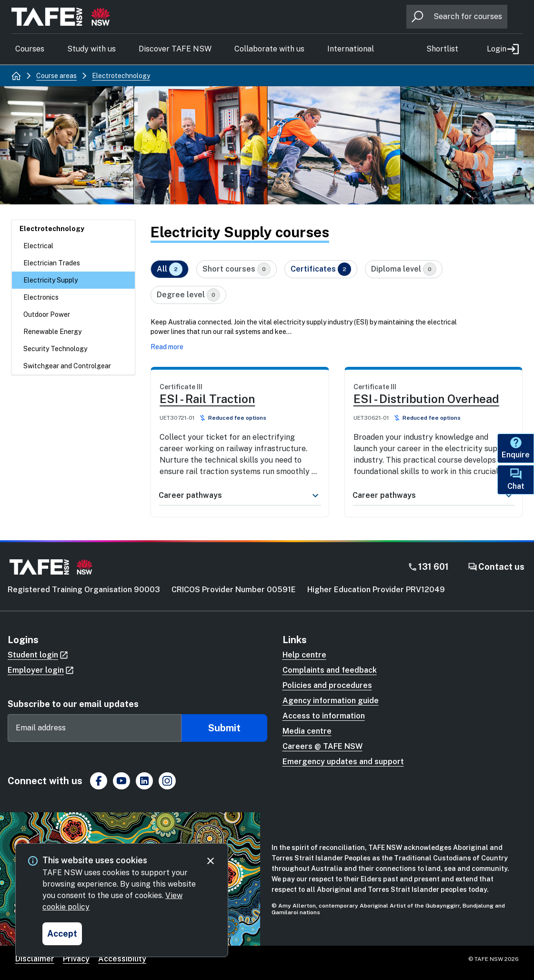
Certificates (321, 269)
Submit (224, 728)
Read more (167, 347)
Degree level (188, 295)
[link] (240, 430)
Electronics (41, 297)
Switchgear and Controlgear (67, 366)
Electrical (38, 246)
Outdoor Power (47, 314)
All (170, 269)
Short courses (237, 269)
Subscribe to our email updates (73, 704)
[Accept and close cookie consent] (62, 934)
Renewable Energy (52, 332)
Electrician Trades (52, 263)
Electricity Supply (50, 280)
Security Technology (55, 349)
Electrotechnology (52, 229)
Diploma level (404, 269)
